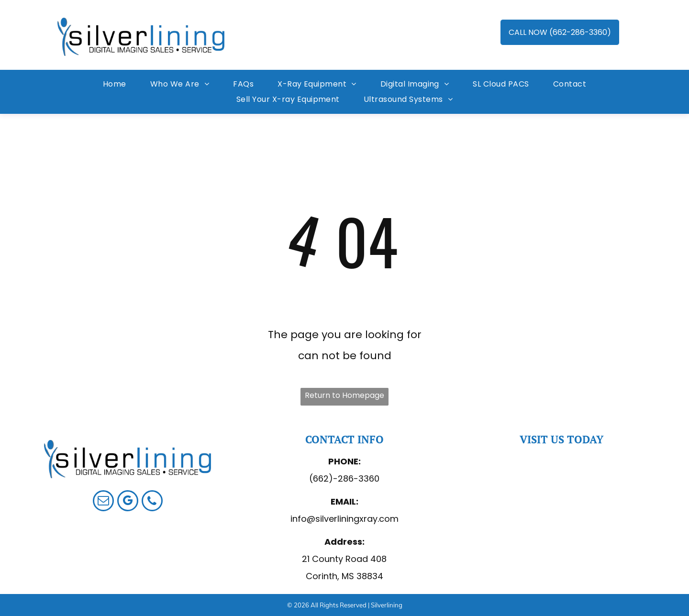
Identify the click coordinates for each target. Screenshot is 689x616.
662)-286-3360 (346, 478)
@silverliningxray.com (353, 519)
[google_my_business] (128, 502)
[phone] (152, 502)
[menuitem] (115, 84)
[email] (103, 502)
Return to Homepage (344, 395)
